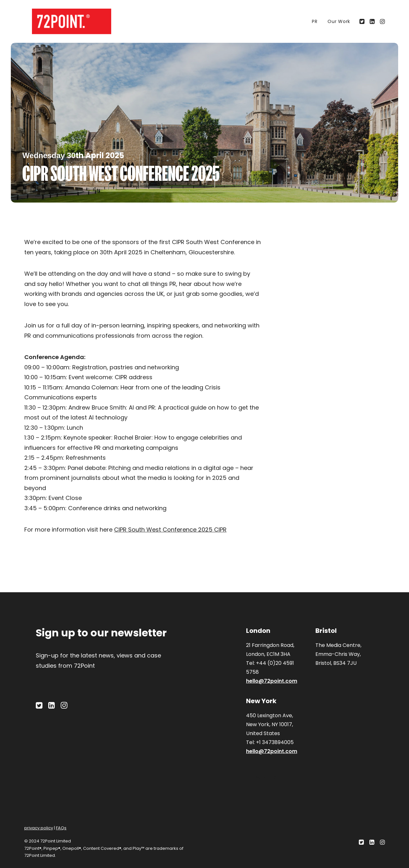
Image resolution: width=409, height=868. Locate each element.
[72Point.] (64, 21)
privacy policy (39, 828)
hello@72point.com (272, 681)
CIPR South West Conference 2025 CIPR (170, 530)
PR (315, 21)
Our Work (339, 21)
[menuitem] (315, 21)
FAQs (61, 828)
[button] (363, 21)
